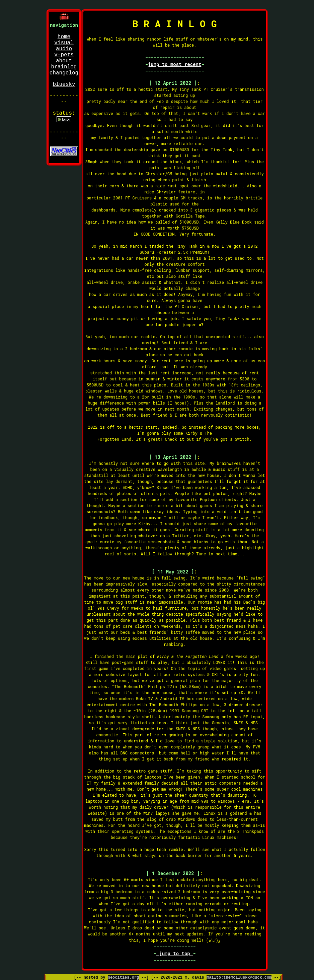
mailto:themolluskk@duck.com (239, 978)
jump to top (175, 953)
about (64, 61)
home (64, 37)
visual (64, 43)
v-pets (64, 55)
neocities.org (124, 978)
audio (64, 49)
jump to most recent (175, 64)
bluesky (64, 84)
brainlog (64, 67)
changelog (64, 73)
